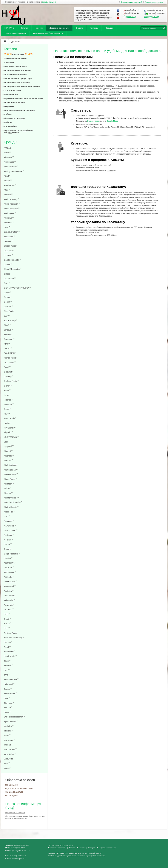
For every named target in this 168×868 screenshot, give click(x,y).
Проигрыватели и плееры (17, 82)
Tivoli (7, 735)
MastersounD (11, 474)
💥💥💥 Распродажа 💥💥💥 (18, 54)
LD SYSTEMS (11, 437)
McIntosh (9, 484)
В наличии (9, 62)
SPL (7, 670)
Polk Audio (10, 600)
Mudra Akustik (11, 507)
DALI (7, 283)
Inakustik (9, 404)
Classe (8, 274)
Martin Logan (11, 470)
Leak (7, 442)
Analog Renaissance (14, 171)
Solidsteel (9, 684)
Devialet (9, 307)
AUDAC (8, 148)
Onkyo (8, 544)
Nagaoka (9, 521)
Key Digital (10, 428)
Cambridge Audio (13, 260)
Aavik (8, 153)
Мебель (8, 122)
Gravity (8, 386)
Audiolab (9, 218)
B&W (7, 227)
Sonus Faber (11, 693)
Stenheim (9, 703)
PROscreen (10, 572)
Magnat (8, 451)
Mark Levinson (11, 465)
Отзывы (109, 28)
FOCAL (8, 349)
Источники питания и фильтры (20, 110)
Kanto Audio (10, 418)
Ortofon (8, 558)
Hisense (8, 400)
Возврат (92, 848)
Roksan (8, 642)
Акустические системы (16, 66)
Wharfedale (10, 754)
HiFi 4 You (9, 28)
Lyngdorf (9, 446)
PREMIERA (10, 563)
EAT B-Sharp (11, 321)
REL (7, 628)
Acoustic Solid (11, 167)
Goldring (9, 377)
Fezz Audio (10, 363)
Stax (7, 698)
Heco (7, 391)
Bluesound (9, 237)
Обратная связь (129, 16)
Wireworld (9, 759)
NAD (7, 516)
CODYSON (10, 251)
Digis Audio (10, 311)
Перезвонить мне (152, 16)
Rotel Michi (10, 651)
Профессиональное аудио (17, 70)
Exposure (9, 339)
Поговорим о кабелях (15, 813)
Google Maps (112, 121)
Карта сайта (68, 845)
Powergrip (9, 605)
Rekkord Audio (11, 633)
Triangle (8, 745)
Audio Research (12, 204)
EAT (7, 316)
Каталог (24, 28)
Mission (8, 493)
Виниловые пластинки (15, 58)
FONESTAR (10, 353)
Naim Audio (10, 526)
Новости (39, 28)
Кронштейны (11, 126)
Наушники (9, 106)
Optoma (8, 549)
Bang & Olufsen (12, 232)
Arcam (8, 181)
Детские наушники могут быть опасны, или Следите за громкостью (25, 817)
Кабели (8, 114)
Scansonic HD (11, 679)
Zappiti (8, 768)
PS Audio (9, 577)
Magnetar (9, 456)
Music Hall (10, 512)
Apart (7, 176)
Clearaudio (10, 279)
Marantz (9, 460)
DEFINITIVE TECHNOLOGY (17, 288)
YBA (7, 763)
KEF (7, 414)
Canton (8, 265)
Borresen (9, 241)
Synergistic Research (15, 717)
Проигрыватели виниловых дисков (22, 86)
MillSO (8, 488)
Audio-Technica (12, 209)
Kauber (8, 423)
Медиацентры (11, 94)
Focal (8, 367)
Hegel (8, 395)
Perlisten (9, 591)
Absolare (9, 157)
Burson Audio (11, 246)
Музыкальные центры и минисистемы (23, 98)
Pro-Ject (9, 609)
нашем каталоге (49, 2)
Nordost (8, 540)
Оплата (79, 28)
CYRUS (8, 255)
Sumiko (8, 707)
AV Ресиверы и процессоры (18, 78)
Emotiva (9, 330)
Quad (8, 619)
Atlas (7, 190)
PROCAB (9, 568)
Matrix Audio (11, 479)
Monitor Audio (12, 498)
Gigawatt (9, 372)
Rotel (7, 647)
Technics (9, 726)
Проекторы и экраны (15, 102)
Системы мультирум (15, 118)
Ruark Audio (10, 656)
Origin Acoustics (12, 554)
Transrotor (10, 740)
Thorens (9, 731)
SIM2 (7, 661)
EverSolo (9, 335)
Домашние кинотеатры (16, 74)
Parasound (10, 586)
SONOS (8, 665)
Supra (7, 712)
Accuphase (10, 162)
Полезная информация (15, 33)
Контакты (94, 28)
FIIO (7, 344)
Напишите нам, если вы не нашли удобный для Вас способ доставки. (107, 51)
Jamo (8, 409)
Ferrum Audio (11, 358)
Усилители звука (13, 90)
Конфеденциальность (107, 848)
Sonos (8, 689)
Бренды (10, 142)
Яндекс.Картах (93, 121)
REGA (8, 623)
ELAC (8, 325)
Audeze (8, 195)
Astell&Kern (10, 185)
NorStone (9, 535)
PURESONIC (11, 582)
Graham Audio (11, 381)
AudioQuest (10, 213)
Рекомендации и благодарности (48, 33)
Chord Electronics (13, 269)
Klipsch (9, 432)
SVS (7, 675)
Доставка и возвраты (59, 28)
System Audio (11, 721)
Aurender (9, 223)
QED (7, 614)
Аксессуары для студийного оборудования (18, 131)
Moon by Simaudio (13, 502)
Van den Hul (10, 749)
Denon (8, 302)
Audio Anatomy (11, 199)
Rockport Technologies (15, 637)
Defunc (8, 297)
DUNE (8, 293)
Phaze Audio (10, 595)
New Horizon (11, 530)
